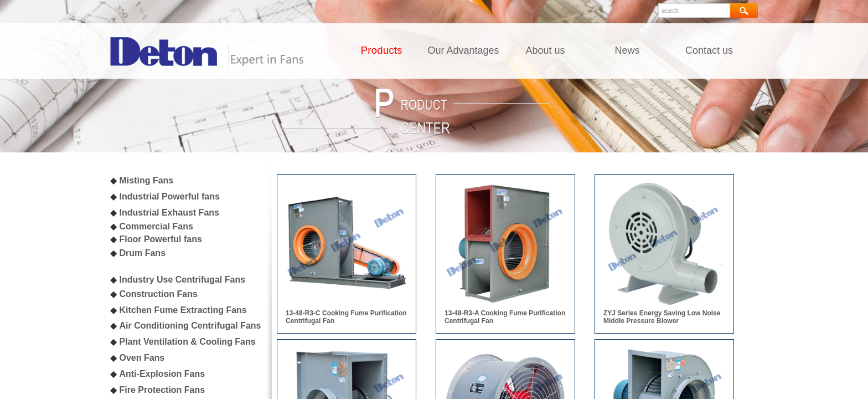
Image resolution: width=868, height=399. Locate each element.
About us (545, 50)
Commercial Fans (156, 226)
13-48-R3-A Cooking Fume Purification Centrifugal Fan (505, 317)
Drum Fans (142, 253)
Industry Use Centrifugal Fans (182, 280)
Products (382, 50)
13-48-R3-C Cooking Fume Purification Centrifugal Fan (346, 317)
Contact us (709, 50)
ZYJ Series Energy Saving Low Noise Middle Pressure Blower (662, 317)
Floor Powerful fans (160, 239)
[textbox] (694, 11)
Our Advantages (463, 50)
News (627, 50)
